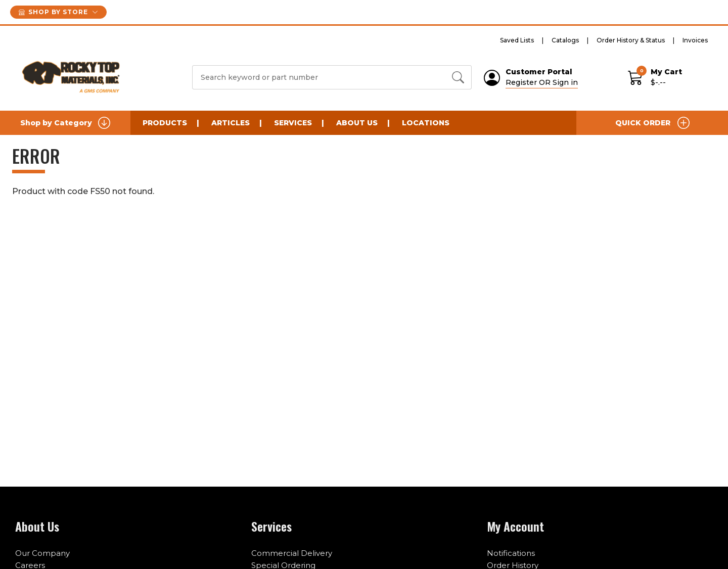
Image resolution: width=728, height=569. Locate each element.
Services (293, 123)
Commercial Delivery (292, 553)
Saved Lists (517, 40)
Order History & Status (631, 40)
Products (165, 123)
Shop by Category (65, 123)
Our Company (42, 553)
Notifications (511, 553)
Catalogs (565, 40)
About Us (357, 123)
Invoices (695, 40)
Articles (231, 123)
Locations (426, 123)
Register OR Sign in (542, 82)
